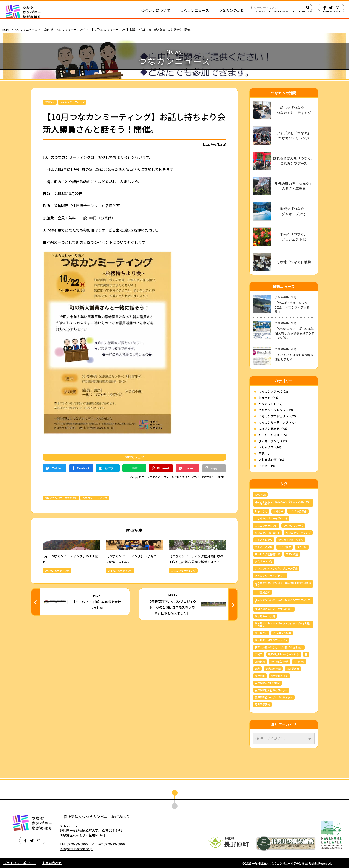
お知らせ (48, 30)
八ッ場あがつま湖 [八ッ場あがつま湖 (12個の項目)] (265, 616)
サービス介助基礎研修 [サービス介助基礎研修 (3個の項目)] (267, 554)
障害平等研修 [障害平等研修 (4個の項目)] (262, 704)
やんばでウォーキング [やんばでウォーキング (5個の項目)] (291, 540)
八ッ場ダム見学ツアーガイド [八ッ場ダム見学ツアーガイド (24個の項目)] (271, 640)
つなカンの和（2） (271, 404)
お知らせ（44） (269, 398)
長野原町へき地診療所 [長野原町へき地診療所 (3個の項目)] (267, 683)
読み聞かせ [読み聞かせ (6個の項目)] (293, 669)
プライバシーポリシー (20, 863)
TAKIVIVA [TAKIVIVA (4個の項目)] (260, 494)
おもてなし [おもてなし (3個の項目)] (261, 511)
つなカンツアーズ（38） (275, 391)
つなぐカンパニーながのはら (61, 498)
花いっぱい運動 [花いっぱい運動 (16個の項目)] (279, 661)
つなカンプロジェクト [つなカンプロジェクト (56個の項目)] (267, 533)
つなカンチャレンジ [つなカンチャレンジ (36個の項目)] (266, 525)
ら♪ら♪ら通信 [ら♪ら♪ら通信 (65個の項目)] (264, 547)
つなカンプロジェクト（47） (278, 416)
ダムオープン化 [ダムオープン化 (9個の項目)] (264, 561)
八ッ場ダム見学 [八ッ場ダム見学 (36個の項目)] (282, 633)
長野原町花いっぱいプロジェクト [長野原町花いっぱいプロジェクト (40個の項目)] (274, 697)
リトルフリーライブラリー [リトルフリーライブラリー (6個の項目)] (270, 576)
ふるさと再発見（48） (274, 429)
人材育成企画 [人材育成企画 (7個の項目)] (262, 592)
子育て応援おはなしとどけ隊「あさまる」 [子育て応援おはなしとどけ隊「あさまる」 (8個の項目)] (279, 647)
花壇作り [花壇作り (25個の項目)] (299, 661)
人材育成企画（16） (272, 460)
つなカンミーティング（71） (278, 422)
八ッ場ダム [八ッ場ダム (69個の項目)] (261, 633)
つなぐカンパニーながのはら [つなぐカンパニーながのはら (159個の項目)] (271, 518)
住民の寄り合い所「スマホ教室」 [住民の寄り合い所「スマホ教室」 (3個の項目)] (274, 609)
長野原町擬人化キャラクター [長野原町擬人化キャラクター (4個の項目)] (271, 690)
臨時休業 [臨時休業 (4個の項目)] (260, 661)
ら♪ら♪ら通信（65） (274, 435)
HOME (6, 30)
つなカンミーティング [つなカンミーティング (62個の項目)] (298, 533)
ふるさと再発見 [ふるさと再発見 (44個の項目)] (264, 540)
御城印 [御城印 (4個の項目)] (259, 654)
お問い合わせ (52, 863)
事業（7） (265, 453)
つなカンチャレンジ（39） (277, 410)
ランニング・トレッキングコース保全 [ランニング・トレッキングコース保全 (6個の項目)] (276, 568)
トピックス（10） (271, 447)
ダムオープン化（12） (274, 441)
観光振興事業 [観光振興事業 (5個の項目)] (273, 669)
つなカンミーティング (71, 30)
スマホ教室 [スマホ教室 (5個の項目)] (292, 554)
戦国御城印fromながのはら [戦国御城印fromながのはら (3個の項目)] (284, 654)
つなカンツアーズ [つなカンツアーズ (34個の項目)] (293, 525)
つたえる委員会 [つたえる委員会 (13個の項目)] (298, 511)
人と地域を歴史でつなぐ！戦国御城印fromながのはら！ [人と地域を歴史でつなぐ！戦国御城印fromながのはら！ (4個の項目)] (283, 584)
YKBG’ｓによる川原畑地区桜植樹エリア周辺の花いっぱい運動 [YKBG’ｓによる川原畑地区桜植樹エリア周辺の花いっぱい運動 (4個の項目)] (283, 503)
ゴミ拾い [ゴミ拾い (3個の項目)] (302, 547)
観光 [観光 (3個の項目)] (257, 669)
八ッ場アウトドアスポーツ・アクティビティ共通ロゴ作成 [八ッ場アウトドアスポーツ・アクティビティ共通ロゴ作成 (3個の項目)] (282, 625)
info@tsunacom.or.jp (76, 849)
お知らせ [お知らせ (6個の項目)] (278, 511)
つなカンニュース (26, 30)
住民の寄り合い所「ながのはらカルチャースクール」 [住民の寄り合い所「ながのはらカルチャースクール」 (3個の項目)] (282, 601)
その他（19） (268, 466)
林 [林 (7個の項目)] (306, 654)
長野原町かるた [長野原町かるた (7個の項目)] (279, 676)
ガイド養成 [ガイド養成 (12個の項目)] (285, 547)
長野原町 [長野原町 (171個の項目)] (260, 676)
